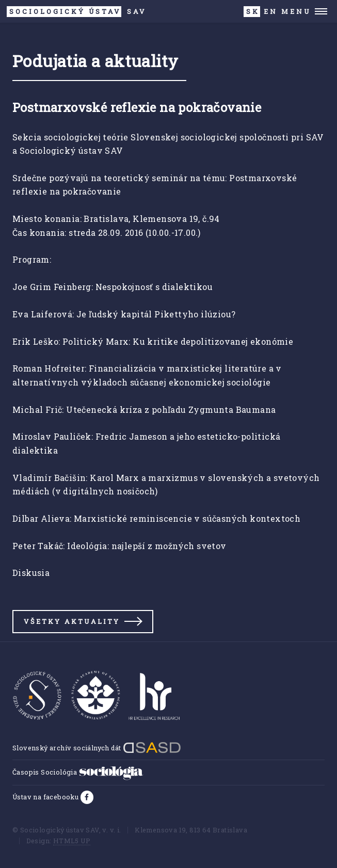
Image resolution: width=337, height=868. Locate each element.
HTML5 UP (72, 841)
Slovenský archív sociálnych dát (97, 748)
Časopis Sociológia (78, 772)
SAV (77, 12)
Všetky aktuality (72, 621)
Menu (296, 11)
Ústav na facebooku (46, 797)
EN (271, 11)
